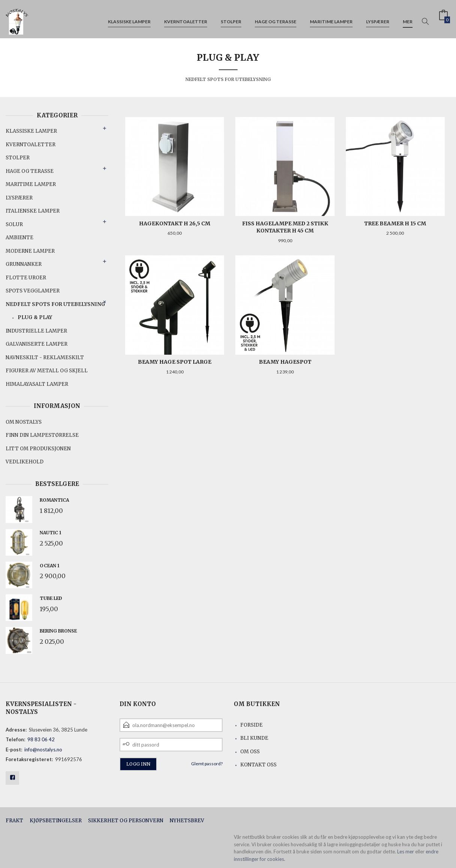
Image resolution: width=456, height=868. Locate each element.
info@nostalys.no (43, 750)
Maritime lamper (331, 18)
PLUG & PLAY (35, 317)
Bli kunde (254, 738)
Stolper (231, 18)
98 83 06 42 (41, 739)
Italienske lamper (33, 211)
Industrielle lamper (36, 331)
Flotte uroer (26, 278)
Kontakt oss (258, 765)
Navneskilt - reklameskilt (45, 358)
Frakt (14, 821)
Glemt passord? (207, 764)
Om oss (250, 752)
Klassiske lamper (129, 18)
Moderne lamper (30, 251)
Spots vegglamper (33, 291)
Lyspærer (378, 18)
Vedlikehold (25, 462)
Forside (251, 725)
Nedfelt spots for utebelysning (55, 304)
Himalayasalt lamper (37, 384)
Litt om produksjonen (38, 449)
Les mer (406, 852)
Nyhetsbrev (187, 821)
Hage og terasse (276, 18)
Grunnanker (24, 264)
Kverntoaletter (186, 18)
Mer (408, 18)
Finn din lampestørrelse (42, 435)
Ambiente (19, 238)
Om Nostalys (24, 422)
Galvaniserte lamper (37, 344)
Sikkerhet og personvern (126, 821)
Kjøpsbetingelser (56, 821)
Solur (14, 224)
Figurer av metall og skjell (47, 371)
